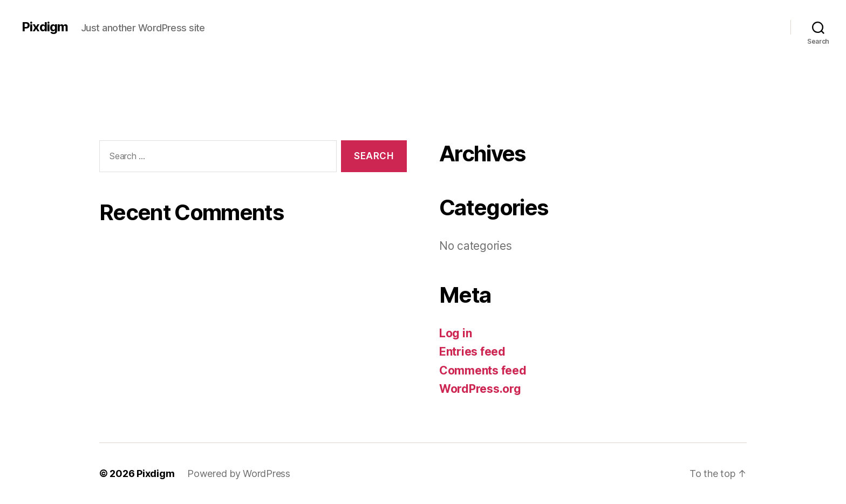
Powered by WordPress (239, 474)
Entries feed (472, 352)
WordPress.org (480, 389)
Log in (455, 333)
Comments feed (483, 370)
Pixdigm (45, 27)
